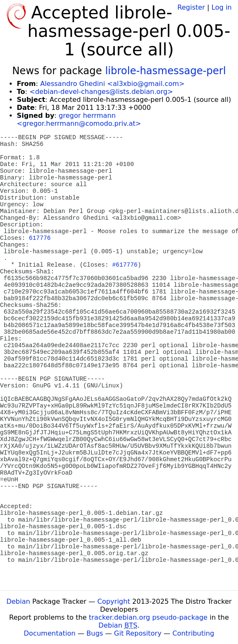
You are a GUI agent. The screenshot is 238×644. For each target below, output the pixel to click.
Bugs (95, 633)
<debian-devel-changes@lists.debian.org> (101, 92)
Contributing (194, 633)
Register (191, 7)
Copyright (114, 601)
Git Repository (138, 633)
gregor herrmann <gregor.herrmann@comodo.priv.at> (79, 119)
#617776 (125, 265)
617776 (40, 238)
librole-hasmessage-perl (166, 71)
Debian (18, 601)
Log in (222, 7)
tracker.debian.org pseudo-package (148, 617)
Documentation (50, 633)
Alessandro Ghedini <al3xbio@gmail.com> (113, 84)
